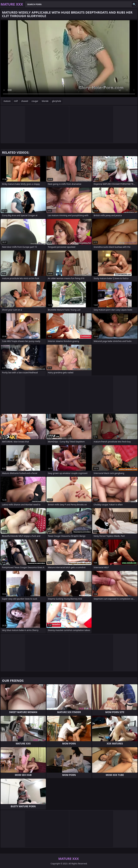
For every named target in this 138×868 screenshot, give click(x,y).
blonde (45, 101)
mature (7, 101)
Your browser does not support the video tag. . (69, 59)
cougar (35, 101)
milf (16, 101)
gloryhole (57, 101)
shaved (25, 101)
